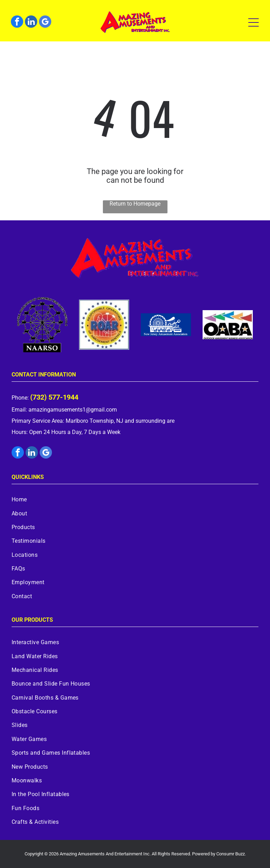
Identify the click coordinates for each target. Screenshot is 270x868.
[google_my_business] (45, 22)
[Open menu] (253, 22)
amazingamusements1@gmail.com (73, 410)
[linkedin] (31, 22)
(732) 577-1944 (54, 397)
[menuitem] (135, 499)
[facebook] (17, 22)
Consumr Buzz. (231, 854)
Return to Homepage (135, 204)
